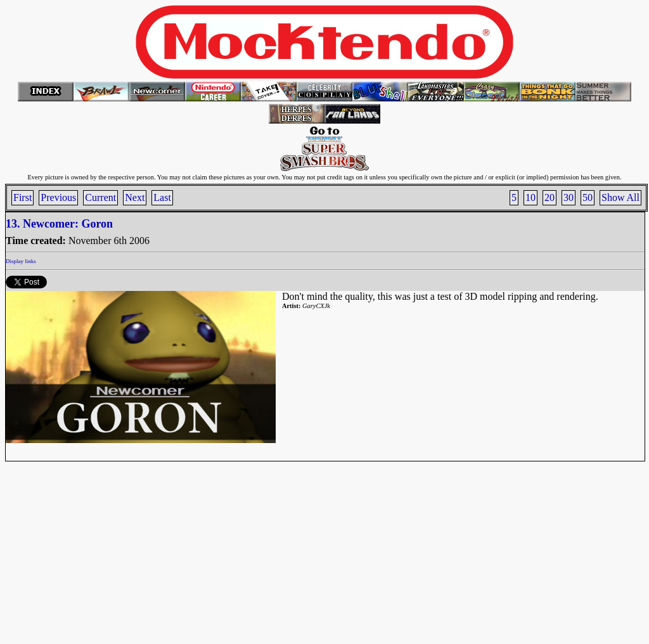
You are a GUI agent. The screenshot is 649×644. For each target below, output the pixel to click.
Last (162, 197)
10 (530, 197)
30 (569, 197)
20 (549, 197)
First (22, 197)
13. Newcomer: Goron (59, 224)
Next (135, 197)
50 (588, 197)
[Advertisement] (324, 550)
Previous (58, 197)
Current (100, 197)
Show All (620, 197)
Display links (21, 261)
